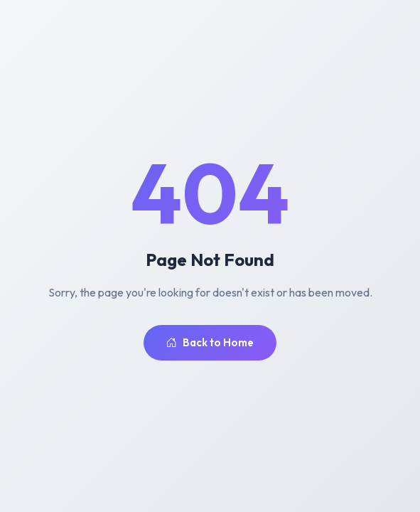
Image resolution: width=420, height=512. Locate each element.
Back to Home (210, 343)
